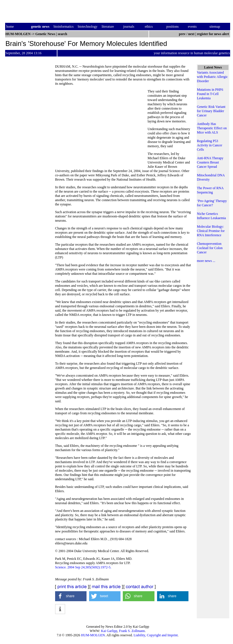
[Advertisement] (101, 128)
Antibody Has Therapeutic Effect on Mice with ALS (212, 128)
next (191, 34)
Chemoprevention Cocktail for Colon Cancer (210, 248)
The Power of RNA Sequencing (210, 190)
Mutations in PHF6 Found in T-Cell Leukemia (210, 94)
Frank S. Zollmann (132, 631)
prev (182, 34)
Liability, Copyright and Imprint (156, 635)
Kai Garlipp (109, 631)
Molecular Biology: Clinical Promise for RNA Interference (211, 231)
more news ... (206, 261)
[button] (71, 596)
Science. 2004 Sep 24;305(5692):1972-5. (83, 567)
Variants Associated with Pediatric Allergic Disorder (212, 77)
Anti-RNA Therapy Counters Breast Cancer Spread (210, 162)
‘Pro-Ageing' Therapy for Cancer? (212, 203)
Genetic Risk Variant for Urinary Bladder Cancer (211, 111)
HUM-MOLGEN (93, 635)
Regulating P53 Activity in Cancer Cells (210, 145)
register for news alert (213, 34)
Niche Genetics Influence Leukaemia (212, 216)
